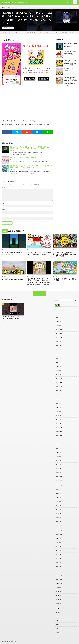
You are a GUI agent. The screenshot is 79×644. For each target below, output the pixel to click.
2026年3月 (59, 322)
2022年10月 (59, 487)
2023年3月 (59, 467)
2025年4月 (59, 366)
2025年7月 (59, 354)
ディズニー (59, 612)
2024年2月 (59, 422)
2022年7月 (59, 499)
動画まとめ (14, 641)
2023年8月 (59, 447)
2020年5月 (59, 603)
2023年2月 (59, 471)
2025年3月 (59, 370)
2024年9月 (59, 394)
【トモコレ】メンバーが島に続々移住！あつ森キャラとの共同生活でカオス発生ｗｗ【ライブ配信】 (64, 256)
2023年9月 (59, 443)
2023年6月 (59, 455)
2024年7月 (59, 402)
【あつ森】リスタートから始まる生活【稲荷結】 (23, 159)
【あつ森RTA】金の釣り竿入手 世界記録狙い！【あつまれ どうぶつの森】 (70, 55)
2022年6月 (59, 503)
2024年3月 (59, 418)
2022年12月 (59, 479)
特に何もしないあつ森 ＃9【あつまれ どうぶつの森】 (65, 282)
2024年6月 (59, 406)
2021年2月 (59, 567)
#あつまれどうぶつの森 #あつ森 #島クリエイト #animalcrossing (70, 46)
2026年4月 (59, 318)
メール (4, 211)
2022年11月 (59, 483)
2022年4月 (59, 511)
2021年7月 (59, 547)
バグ (57, 616)
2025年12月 (59, 334)
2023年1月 (59, 475)
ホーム (4, 8)
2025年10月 (59, 342)
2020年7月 (59, 595)
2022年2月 (59, 519)
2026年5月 (59, 314)
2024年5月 (59, 410)
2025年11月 (59, 338)
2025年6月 (59, 358)
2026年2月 (59, 326)
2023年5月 (59, 459)
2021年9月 (59, 539)
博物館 (58, 624)
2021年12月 (59, 527)
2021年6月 (59, 551)
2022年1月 (59, 523)
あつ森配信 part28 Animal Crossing (13, 281)
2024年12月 (59, 382)
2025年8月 (59, 350)
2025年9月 (59, 346)
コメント (4, 189)
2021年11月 (59, 531)
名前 (3, 205)
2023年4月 (59, 463)
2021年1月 (59, 571)
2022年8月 (59, 495)
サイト (4, 217)
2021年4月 (59, 559)
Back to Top (39, 299)
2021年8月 (59, 543)
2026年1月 (59, 330)
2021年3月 (59, 563)
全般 (12, 29)
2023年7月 (59, 451)
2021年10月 (59, 535)
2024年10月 (59, 390)
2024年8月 (59, 398)
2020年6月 (59, 599)
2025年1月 (59, 378)
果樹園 (58, 632)
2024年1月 (59, 426)
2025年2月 (59, 374)
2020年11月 (59, 579)
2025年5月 (59, 362)
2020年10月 (59, 583)
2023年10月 (59, 438)
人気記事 (10, 8)
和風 (57, 628)
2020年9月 (59, 587)
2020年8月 (59, 591)
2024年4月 (59, 414)
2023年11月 (59, 434)
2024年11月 (59, 386)
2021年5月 (59, 555)
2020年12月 (59, 575)
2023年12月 (59, 430)
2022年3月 (59, 515)
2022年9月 (59, 491)
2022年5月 (59, 507)
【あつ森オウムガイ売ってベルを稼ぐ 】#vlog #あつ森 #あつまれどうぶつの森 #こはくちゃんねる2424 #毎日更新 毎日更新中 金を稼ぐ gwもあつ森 (39, 285)
